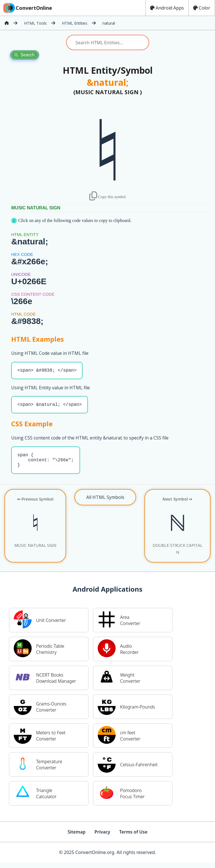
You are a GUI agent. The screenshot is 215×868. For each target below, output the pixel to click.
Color (202, 8)
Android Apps (167, 8)
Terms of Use (133, 837)
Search (25, 55)
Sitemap (76, 837)
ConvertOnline (27, 8)
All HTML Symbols (105, 503)
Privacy (102, 837)
